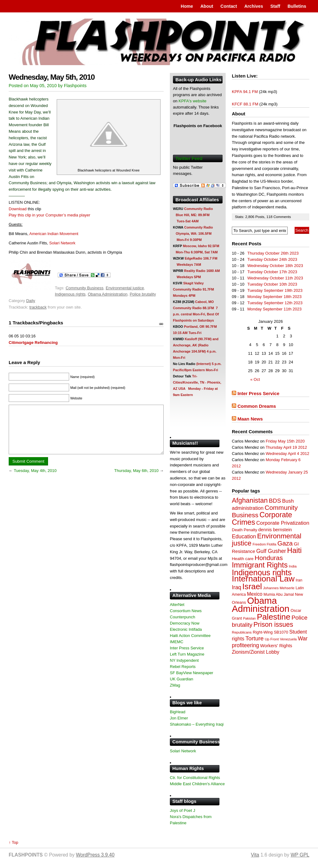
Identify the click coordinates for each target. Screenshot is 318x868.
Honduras (269, 558)
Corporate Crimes (262, 519)
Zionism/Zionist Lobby (256, 652)
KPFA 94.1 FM (245, 92)
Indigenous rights (70, 294)
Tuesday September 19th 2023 (275, 290)
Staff (275, 6)
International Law (263, 579)
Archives (254, 6)
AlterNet (177, 605)
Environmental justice (125, 288)
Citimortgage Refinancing (33, 343)
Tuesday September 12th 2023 (275, 303)
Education (244, 536)
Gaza (285, 543)
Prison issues (273, 625)
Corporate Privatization (283, 523)
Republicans (242, 632)
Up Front (272, 639)
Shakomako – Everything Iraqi (197, 724)
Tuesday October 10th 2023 (272, 284)
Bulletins (297, 6)
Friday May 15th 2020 (285, 441)
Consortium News (186, 611)
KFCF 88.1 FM (245, 104)
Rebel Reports (183, 667)
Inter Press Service (258, 393)
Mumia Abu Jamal (279, 594)
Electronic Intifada (186, 629)
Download (18, 209)
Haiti (294, 550)
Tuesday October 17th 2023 (272, 272)
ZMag (175, 685)
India (293, 566)
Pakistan (249, 618)
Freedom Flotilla (264, 544)
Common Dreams (257, 406)
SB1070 (281, 632)
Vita (255, 855)
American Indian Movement (54, 234)
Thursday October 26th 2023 (273, 253)
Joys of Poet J (183, 810)
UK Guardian (181, 679)
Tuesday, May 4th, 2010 (35, 480)
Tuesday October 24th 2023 (272, 259)
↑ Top (13, 842)
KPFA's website (192, 101)
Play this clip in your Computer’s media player (49, 215)
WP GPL (300, 855)
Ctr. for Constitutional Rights (195, 778)
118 (270, 217)
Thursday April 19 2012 (286, 447)
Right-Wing (263, 632)
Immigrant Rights (260, 565)
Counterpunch (183, 617)
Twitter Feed (189, 158)
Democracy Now (185, 623)
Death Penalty (245, 530)
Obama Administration (108, 294)
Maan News (250, 419)
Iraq (236, 587)
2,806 (250, 217)
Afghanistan (250, 500)
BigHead (178, 712)
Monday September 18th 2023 (274, 297)
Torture (255, 638)
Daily (31, 301)
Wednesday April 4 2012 (287, 454)
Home (187, 6)
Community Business (85, 288)
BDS (275, 501)
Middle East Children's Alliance (197, 784)
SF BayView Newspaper (192, 673)
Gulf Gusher (271, 551)
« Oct (255, 379)
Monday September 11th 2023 (274, 309)
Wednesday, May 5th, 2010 (52, 77)
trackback (38, 307)
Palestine (274, 617)
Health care (243, 559)
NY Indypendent (184, 660)
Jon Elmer (179, 718)
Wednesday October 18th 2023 (275, 266)
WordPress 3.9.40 (95, 855)
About (207, 6)
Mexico (255, 594)
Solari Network (62, 243)
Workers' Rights (276, 646)
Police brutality (143, 294)
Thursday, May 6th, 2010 (137, 480)
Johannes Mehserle (279, 588)
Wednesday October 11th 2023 (275, 278)
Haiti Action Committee (190, 636)
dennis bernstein (275, 530)
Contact (229, 6)
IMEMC (177, 642)
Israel (252, 586)
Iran (299, 580)
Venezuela (288, 639)
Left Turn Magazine (187, 654)
